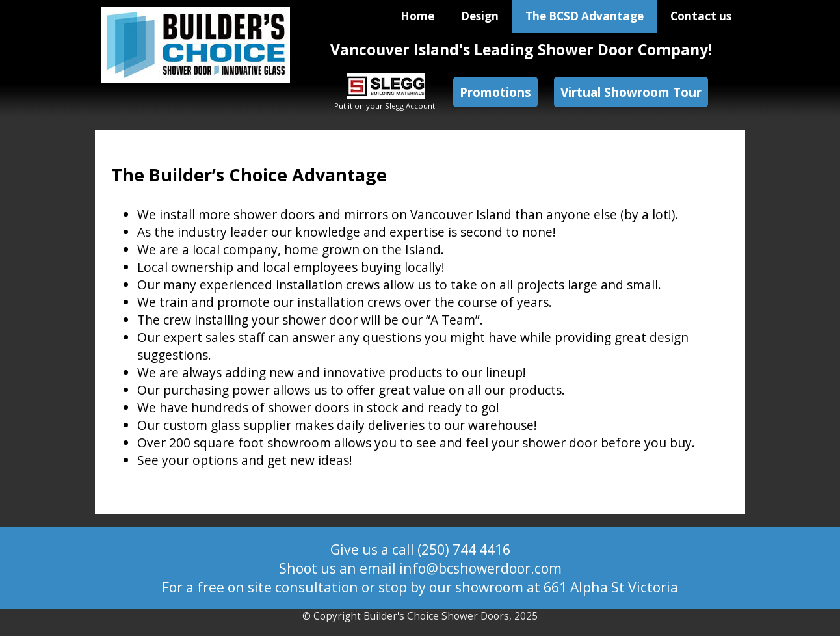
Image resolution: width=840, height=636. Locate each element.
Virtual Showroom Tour (631, 92)
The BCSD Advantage (584, 16)
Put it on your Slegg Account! (386, 101)
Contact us (701, 16)
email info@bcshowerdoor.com (461, 568)
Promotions (495, 92)
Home (417, 16)
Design (480, 16)
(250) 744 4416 (464, 549)
